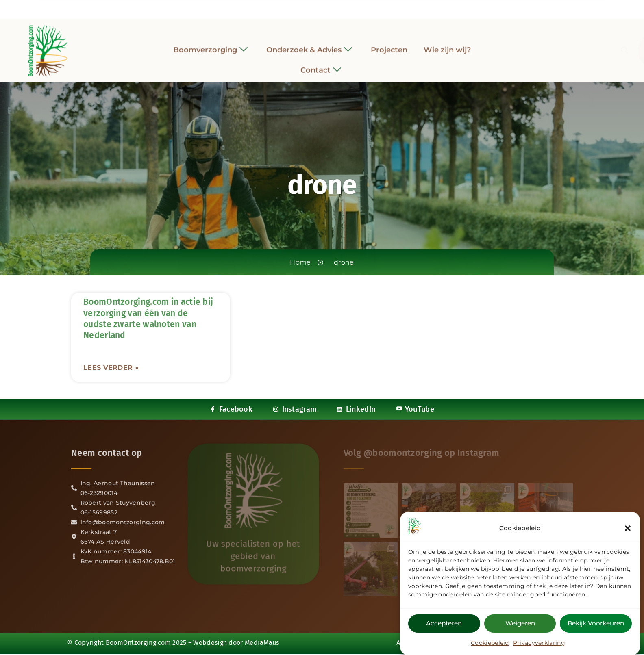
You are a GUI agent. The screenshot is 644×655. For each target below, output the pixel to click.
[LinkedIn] (329, 8)
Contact (321, 66)
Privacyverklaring (539, 643)
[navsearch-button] (527, 46)
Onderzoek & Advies (309, 45)
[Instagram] (315, 8)
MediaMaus (262, 643)
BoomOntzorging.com (138, 643)
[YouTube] (344, 8)
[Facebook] (300, 8)
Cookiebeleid (490, 643)
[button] (628, 528)
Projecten (389, 45)
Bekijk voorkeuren (596, 623)
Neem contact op (107, 453)
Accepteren (444, 623)
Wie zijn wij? (447, 45)
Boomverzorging (210, 45)
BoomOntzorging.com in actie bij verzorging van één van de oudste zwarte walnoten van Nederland (148, 319)
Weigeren (520, 623)
